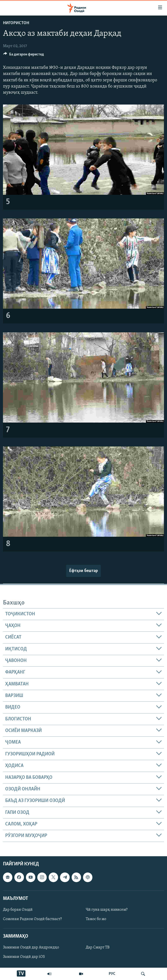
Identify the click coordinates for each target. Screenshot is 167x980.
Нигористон (16, 23)
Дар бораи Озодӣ (18, 910)
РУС (112, 974)
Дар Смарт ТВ (98, 947)
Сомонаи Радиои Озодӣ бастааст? (32, 919)
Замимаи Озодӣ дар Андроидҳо (31, 947)
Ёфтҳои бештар (83, 571)
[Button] (24, 55)
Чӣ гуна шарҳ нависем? (107, 910)
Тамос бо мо (96, 919)
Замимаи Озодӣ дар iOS (24, 957)
